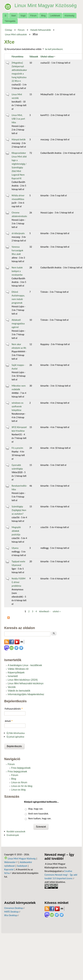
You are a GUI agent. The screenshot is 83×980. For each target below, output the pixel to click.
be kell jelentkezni (54, 49)
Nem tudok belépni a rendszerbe (17, 271)
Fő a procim (17, 448)
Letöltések (55, 16)
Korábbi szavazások (16, 831)
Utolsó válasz (48, 57)
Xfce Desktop (11, 915)
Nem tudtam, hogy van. (40, 818)
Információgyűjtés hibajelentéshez (26, 694)
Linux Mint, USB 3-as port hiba (18, 119)
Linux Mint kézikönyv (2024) (23, 680)
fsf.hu (8, 873)
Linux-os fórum (19, 782)
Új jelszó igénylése (15, 737)
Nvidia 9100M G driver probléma (19, 582)
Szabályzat (22, 866)
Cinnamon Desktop (14, 908)
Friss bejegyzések (21, 768)
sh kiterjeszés (18, 233)
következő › (45, 611)
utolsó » (57, 611)
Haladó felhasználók (41, 30)
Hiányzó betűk (19, 139)
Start (13, 16)
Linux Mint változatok (16, 34)
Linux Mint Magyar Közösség (46, 5)
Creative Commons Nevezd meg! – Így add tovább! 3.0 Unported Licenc (61, 875)
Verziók (12, 687)
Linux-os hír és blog (22, 786)
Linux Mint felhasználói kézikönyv (26, 683)
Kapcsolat (9, 869)
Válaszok (34, 57)
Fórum (33, 16)
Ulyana (15, 548)
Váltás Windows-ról (18, 669)
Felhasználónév (14, 709)
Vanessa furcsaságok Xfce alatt (17, 250)
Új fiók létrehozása (16, 733)
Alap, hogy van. (36, 809)
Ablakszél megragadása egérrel (18, 324)
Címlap (9, 30)
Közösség (69, 16)
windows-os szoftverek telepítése (17, 406)
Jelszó (9, 721)
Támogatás (10, 21)
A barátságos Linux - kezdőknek (25, 665)
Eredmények (13, 835)
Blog (43, 16)
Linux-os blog (18, 790)
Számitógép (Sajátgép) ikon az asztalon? (19, 510)
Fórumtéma (17, 57)
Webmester (11, 862)
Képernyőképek (16, 673)
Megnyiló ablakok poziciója (16, 531)
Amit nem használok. (38, 814)
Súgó (23, 16)
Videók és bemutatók (19, 691)
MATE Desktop (12, 912)
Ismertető (13, 676)
